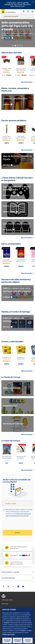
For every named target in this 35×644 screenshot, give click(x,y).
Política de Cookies (9, 634)
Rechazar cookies (7, 641)
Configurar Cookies (18, 641)
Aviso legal (5, 604)
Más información (27, 82)
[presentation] (19, 524)
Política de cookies (7, 600)
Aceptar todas (28, 641)
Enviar (18, 533)
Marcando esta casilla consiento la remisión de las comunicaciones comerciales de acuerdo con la (19, 513)
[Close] (33, 2)
